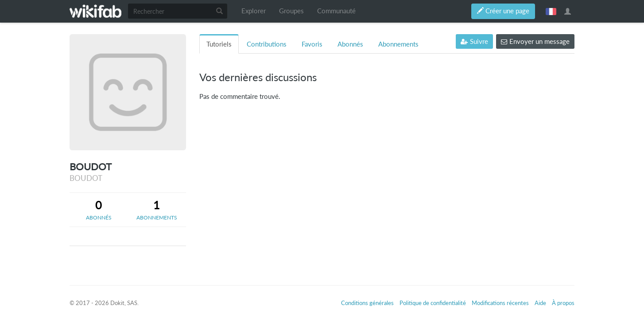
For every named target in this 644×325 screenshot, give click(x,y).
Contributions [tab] (267, 44)
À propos (563, 303)
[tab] (99, 210)
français (551, 11)
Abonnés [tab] (350, 44)
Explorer (254, 11)
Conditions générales (367, 303)
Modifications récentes (500, 303)
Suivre (474, 41)
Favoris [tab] (312, 44)
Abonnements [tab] (398, 44)
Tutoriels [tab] (219, 44)
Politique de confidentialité (433, 303)
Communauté (336, 11)
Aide (540, 303)
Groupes (291, 11)
